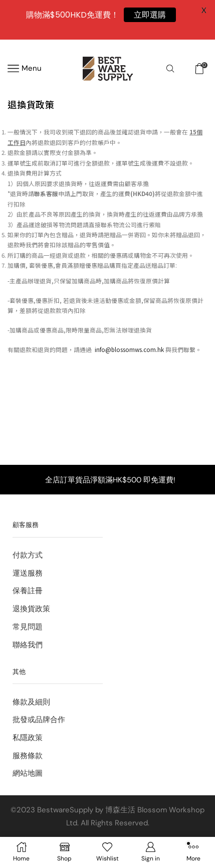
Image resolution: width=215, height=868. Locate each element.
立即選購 (150, 15)
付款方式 (28, 555)
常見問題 (28, 627)
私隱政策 (28, 738)
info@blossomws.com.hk (129, 349)
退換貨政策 (31, 609)
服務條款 (28, 756)
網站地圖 (28, 773)
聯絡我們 (28, 645)
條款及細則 (31, 702)
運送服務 (28, 573)
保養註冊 (28, 591)
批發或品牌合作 (39, 720)
